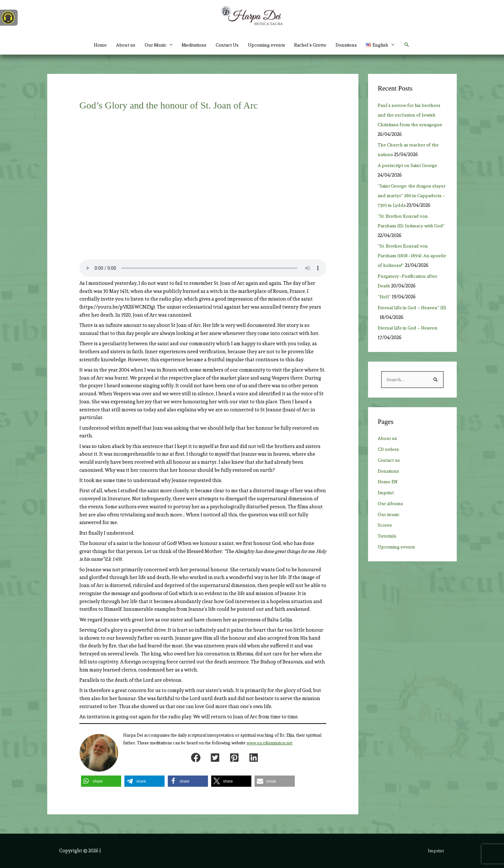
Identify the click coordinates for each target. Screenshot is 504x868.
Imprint (387, 512)
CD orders (389, 469)
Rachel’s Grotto (315, 45)
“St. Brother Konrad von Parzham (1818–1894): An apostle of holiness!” (405, 265)
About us (116, 45)
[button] (390, 45)
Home (90, 45)
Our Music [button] (148, 45)
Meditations (190, 45)
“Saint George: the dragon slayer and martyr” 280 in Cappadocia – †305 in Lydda (409, 196)
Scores (385, 545)
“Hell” (384, 316)
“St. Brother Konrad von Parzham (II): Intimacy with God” (408, 235)
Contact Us (226, 45)
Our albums (391, 523)
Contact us (390, 480)
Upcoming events (268, 45)
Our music (389, 534)
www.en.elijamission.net (270, 743)
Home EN (388, 502)
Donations (353, 45)
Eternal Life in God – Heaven (410, 347)
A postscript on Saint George (410, 165)
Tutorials (388, 556)
